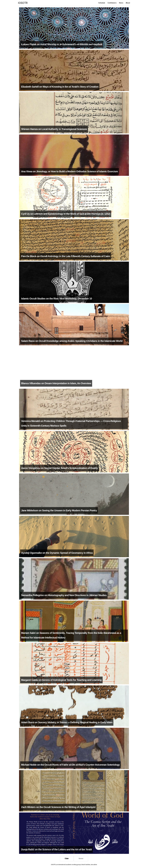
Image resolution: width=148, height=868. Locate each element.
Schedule (102, 3)
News (121, 3)
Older (67, 859)
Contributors (112, 3)
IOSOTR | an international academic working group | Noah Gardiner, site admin (74, 865)
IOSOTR (23, 3)
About (128, 3)
